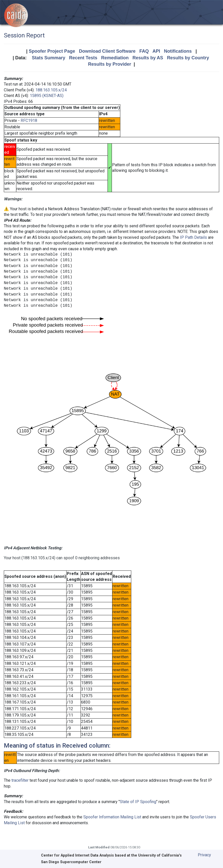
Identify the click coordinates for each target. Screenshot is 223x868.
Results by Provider (109, 64)
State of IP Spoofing (138, 802)
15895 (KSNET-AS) (47, 96)
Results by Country (188, 58)
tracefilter (20, 780)
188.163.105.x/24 (51, 90)
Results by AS (148, 58)
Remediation (115, 58)
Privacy (204, 855)
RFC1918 (29, 121)
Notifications (178, 51)
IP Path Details (193, 237)
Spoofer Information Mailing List (112, 817)
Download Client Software (107, 51)
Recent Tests (83, 58)
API (156, 51)
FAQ (144, 51)
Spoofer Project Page (52, 51)
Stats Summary (49, 58)
